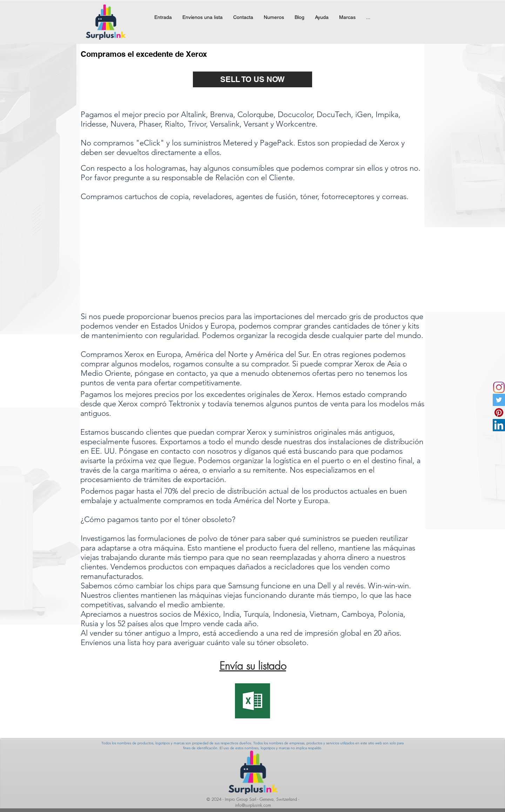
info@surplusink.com (253, 805)
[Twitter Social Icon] (499, 400)
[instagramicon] (499, 387)
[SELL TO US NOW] (252, 79)
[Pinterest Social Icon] (499, 412)
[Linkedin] (499, 425)
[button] (347, 22)
